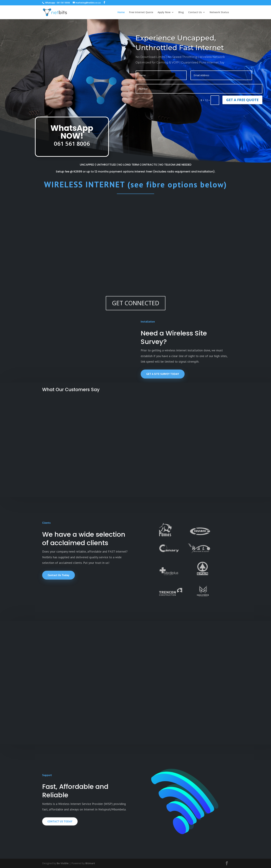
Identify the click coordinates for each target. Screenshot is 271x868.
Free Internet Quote (141, 12)
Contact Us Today (59, 575)
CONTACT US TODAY (60, 821)
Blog (181, 12)
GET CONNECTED (136, 303)
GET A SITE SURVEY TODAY (163, 374)
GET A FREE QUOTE (242, 100)
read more (39, 660)
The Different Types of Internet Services (161, 669)
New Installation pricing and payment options (108, 669)
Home (121, 12)
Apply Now (164, 12)
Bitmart (90, 863)
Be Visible (63, 863)
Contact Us (195, 12)
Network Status (219, 12)
